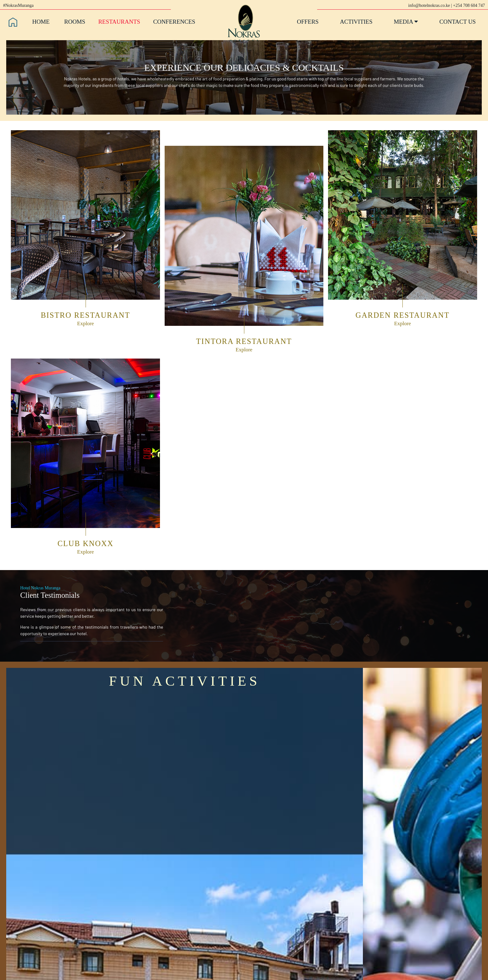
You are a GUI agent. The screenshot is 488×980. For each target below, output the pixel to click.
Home (41, 22)
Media (406, 22)
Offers (308, 22)
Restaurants (119, 22)
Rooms (75, 22)
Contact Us (458, 22)
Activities (356, 22)
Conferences (174, 22)
